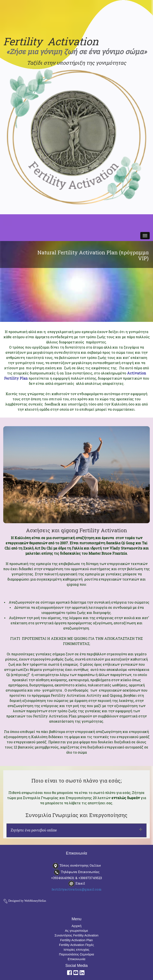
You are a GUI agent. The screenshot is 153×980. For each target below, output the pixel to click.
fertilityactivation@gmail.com (76, 889)
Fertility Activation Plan (76, 940)
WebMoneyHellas (35, 901)
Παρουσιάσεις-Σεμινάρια (77, 954)
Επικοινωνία (76, 959)
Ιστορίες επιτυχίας (76, 949)
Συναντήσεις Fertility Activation (76, 935)
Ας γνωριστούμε (76, 931)
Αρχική (77, 926)
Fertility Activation (51, 41)
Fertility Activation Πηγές (76, 945)
